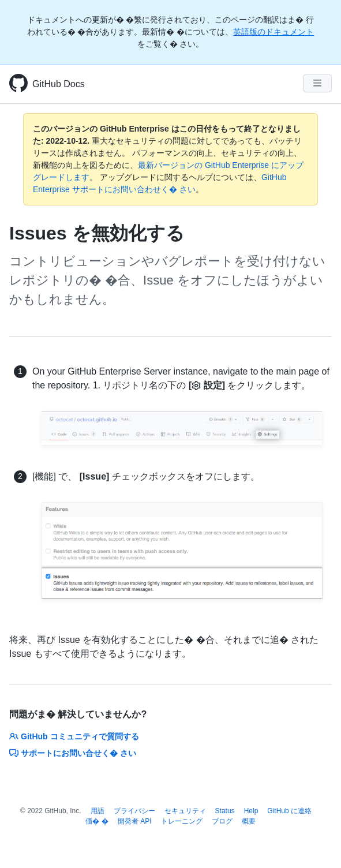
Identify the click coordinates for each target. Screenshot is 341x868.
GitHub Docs (59, 84)
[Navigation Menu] (317, 83)
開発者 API (135, 821)
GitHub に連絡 (289, 811)
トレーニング (182, 821)
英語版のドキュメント (273, 32)
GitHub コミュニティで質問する (74, 736)
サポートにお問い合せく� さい (73, 753)
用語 (98, 811)
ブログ (222, 821)
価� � (97, 821)
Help (251, 811)
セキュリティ (185, 811)
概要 (249, 821)
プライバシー (134, 811)
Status (225, 811)
